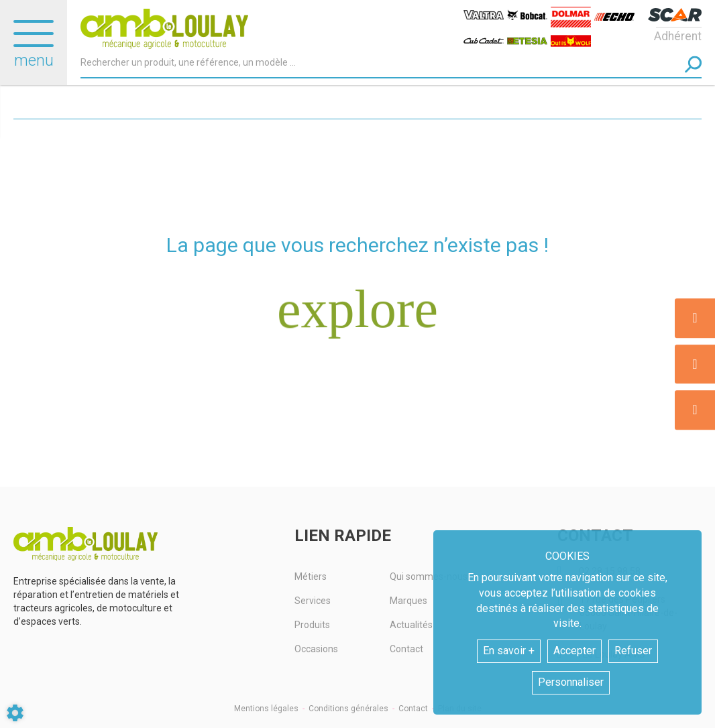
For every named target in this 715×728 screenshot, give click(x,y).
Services (313, 601)
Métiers (311, 577)
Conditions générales (348, 709)
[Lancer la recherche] (693, 64)
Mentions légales (266, 709)
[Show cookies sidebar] (15, 713)
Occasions (316, 649)
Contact (413, 709)
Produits (312, 625)
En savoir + (509, 651)
